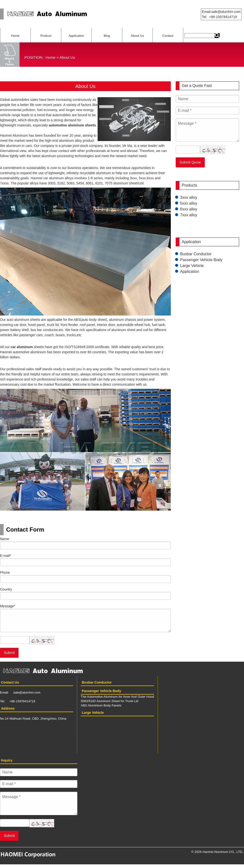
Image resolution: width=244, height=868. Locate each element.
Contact (168, 36)
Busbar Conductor (196, 254)
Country (6, 589)
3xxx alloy (189, 197)
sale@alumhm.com (27, 692)
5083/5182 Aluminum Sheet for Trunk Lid (110, 701)
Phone (5, 572)
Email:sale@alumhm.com (221, 12)
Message (8, 606)
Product (46, 36)
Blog (107, 36)
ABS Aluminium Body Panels (101, 705)
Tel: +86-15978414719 (219, 17)
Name (5, 539)
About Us (137, 36)
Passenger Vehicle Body (201, 260)
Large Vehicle (192, 266)
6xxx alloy (189, 209)
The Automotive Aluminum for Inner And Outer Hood (117, 697)
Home (15, 36)
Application (76, 36)
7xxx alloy (189, 215)
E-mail (5, 556)
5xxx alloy (189, 203)
